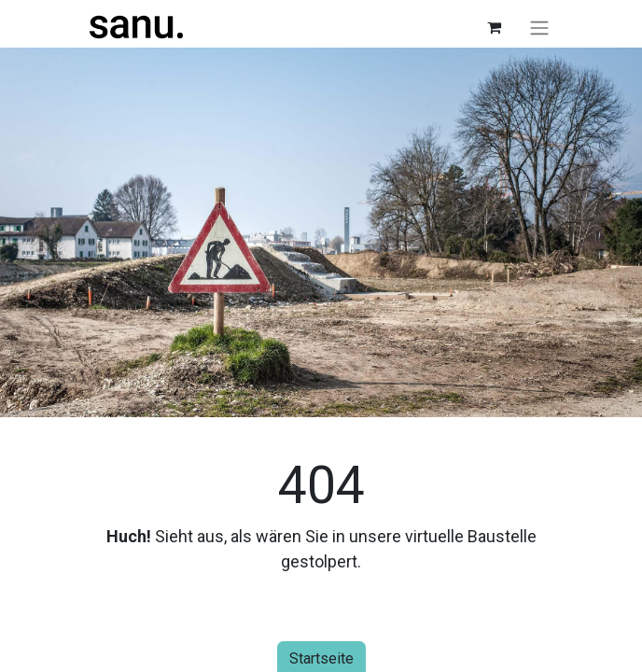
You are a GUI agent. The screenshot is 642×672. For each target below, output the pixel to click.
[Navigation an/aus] (539, 28)
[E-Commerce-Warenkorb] (494, 27)
